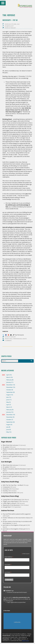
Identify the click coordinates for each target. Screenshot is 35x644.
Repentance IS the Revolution (12, 505)
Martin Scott (10, 26)
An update (6, 447)
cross (11, 339)
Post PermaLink (18, 335)
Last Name (8, 572)
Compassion (7, 487)
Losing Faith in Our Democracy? (12, 500)
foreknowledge (17, 339)
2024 (3, 415)
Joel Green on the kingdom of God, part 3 (15, 529)
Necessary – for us (10, 20)
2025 (3, 385)
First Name (8, 565)
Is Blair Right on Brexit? (10, 503)
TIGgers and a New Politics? (11, 501)
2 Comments (8, 341)
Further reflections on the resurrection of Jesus (17, 518)
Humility (5, 491)
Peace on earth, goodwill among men (14, 456)
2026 (3, 375)
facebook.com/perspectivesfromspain (17, 592)
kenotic (25, 339)
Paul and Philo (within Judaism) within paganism (17, 514)
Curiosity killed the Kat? (10, 493)
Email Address (9, 557)
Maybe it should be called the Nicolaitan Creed (17, 449)
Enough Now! (7, 507)
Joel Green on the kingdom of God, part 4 (15, 525)
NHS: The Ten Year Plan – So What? (13, 485)
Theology (13, 28)
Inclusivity (6, 489)
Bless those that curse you (11, 445)
